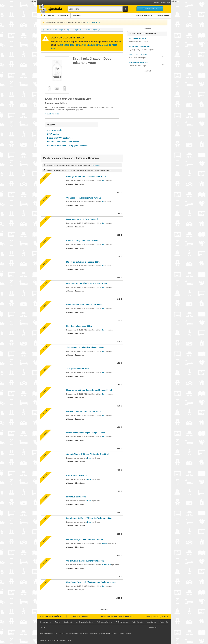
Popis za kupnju (162, 15)
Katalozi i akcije (57, 30)
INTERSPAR (106, 565)
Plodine (105, 543)
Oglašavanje (68, 622)
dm (103, 180)
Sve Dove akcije (53, 114)
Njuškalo (45, 30)
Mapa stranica (151, 622)
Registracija (165, 3)
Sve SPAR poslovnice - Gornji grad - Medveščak (68, 146)
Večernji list (84, 634)
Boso (89, 458)
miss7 (115, 634)
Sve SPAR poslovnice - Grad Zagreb (63, 142)
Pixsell (128, 634)
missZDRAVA (106, 634)
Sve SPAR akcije (54, 130)
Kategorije (64, 15)
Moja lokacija (49, 15)
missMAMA (95, 634)
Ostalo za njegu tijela (94, 30)
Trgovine (79, 15)
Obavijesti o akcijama (142, 15)
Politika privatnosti (122, 622)
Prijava (156, 3)
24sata (61, 634)
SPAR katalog (53, 134)
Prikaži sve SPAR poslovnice (60, 138)
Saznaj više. (96, 165)
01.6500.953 (84, 616)
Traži (125, 9)
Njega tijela (79, 30)
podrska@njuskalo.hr (160, 616)
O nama (57, 622)
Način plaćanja (137, 622)
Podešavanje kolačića (105, 622)
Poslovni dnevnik (72, 634)
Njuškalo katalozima (70, 45)
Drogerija (69, 30)
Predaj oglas (164, 622)
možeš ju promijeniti (93, 22)
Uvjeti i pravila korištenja (85, 622)
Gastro (121, 634)
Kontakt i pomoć (45, 622)
